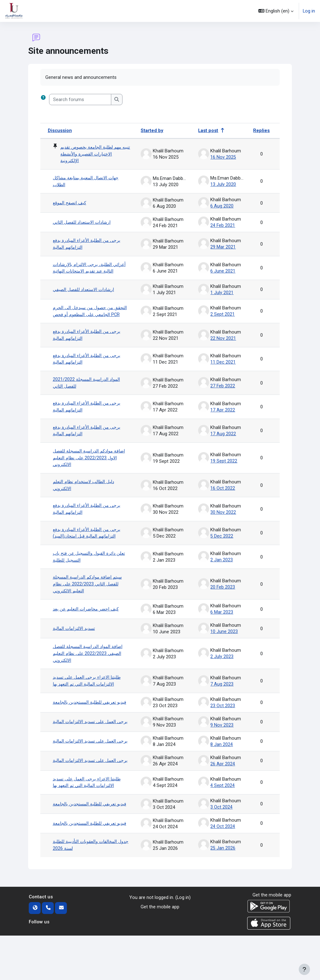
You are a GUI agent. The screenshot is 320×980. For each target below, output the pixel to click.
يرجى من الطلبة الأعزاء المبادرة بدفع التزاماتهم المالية (89, 245)
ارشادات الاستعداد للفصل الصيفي (86, 291)
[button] (276, 11)
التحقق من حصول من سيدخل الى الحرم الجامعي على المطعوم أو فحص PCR (90, 316)
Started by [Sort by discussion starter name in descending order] (152, 130)
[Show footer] (304, 969)
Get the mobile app (160, 951)
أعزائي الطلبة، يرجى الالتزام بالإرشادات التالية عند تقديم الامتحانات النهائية (92, 269)
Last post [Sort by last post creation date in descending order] (208, 130)
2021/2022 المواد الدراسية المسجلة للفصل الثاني (88, 392)
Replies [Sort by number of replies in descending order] (261, 130)
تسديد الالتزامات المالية (76, 642)
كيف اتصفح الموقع (71, 204)
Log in (309, 11)
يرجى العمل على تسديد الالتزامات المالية (86, 743)
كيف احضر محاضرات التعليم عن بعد (88, 623)
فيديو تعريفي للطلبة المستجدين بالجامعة (84, 719)
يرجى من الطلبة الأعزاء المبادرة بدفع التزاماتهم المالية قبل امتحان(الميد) (89, 545)
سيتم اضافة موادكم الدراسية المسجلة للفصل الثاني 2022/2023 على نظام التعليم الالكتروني (90, 597)
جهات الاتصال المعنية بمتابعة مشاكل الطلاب (88, 182)
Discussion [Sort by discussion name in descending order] (60, 130)
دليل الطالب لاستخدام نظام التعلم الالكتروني (86, 497)
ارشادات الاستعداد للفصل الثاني (84, 223)
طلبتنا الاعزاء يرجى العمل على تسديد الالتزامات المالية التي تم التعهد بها (89, 695)
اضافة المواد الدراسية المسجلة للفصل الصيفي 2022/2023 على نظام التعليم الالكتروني (90, 667)
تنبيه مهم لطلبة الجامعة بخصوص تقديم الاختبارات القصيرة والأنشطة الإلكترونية (94, 154)
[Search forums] (80, 100)
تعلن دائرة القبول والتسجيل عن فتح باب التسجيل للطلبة (92, 569)
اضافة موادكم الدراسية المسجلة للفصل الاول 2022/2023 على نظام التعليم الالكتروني (91, 469)
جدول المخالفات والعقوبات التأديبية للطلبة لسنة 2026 (87, 889)
